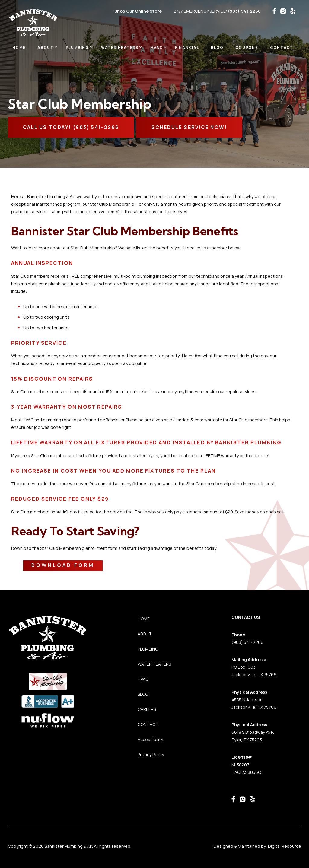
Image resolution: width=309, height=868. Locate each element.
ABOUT (145, 634)
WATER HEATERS (154, 664)
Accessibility (150, 739)
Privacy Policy (151, 754)
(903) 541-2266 (247, 642)
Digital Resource (285, 846)
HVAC (143, 679)
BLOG (217, 48)
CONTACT (148, 724)
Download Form (63, 565)
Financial (187, 48)
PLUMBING (148, 649)
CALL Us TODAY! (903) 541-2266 (71, 127)
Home (19, 48)
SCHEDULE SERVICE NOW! (189, 127)
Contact (282, 48)
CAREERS (147, 709)
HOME (144, 619)
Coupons (247, 48)
